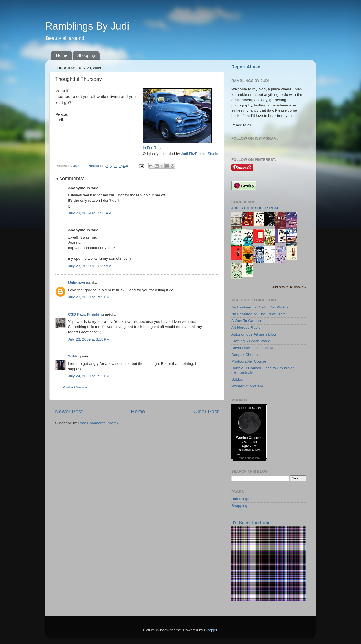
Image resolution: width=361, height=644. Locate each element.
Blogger (211, 630)
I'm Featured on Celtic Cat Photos (260, 307)
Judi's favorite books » (289, 287)
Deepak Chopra (245, 355)
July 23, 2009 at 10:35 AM (90, 213)
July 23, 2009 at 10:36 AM (90, 266)
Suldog (74, 356)
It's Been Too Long (251, 523)
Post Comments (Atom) (98, 423)
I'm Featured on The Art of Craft (258, 314)
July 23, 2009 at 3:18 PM (89, 339)
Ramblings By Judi (87, 26)
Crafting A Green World (251, 341)
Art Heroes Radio (246, 327)
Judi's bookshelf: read (255, 208)
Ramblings (240, 499)
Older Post (206, 411)
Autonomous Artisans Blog (254, 334)
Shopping (86, 55)
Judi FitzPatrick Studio (200, 154)
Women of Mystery (247, 386)
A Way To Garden (246, 321)
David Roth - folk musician (253, 348)
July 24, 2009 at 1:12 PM (89, 376)
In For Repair (154, 148)
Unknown (77, 283)
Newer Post (69, 411)
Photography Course (249, 361)
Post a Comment (77, 387)
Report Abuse (246, 67)
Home (62, 55)
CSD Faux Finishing (86, 314)
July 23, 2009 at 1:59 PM (89, 297)
